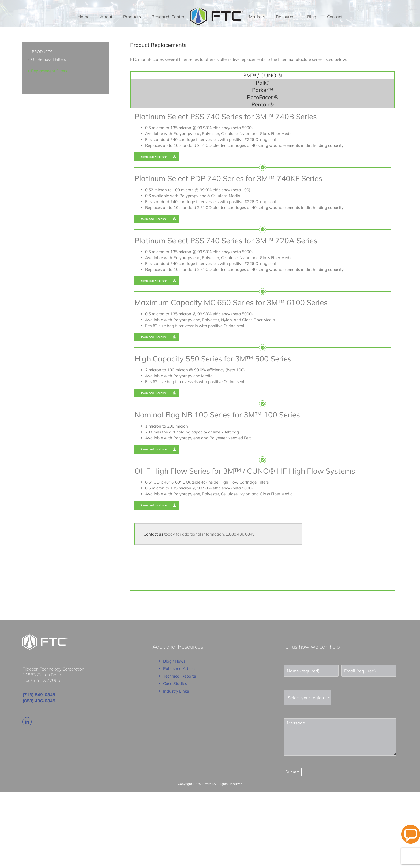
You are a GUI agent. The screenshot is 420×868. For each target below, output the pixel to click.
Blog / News (174, 661)
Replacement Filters (49, 71)
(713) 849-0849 (39, 695)
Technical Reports (179, 676)
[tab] (262, 75)
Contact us (153, 534)
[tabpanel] (262, 349)
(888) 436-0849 (39, 701)
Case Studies (175, 684)
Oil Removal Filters (48, 59)
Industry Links (176, 691)
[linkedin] (27, 722)
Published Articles (180, 669)
